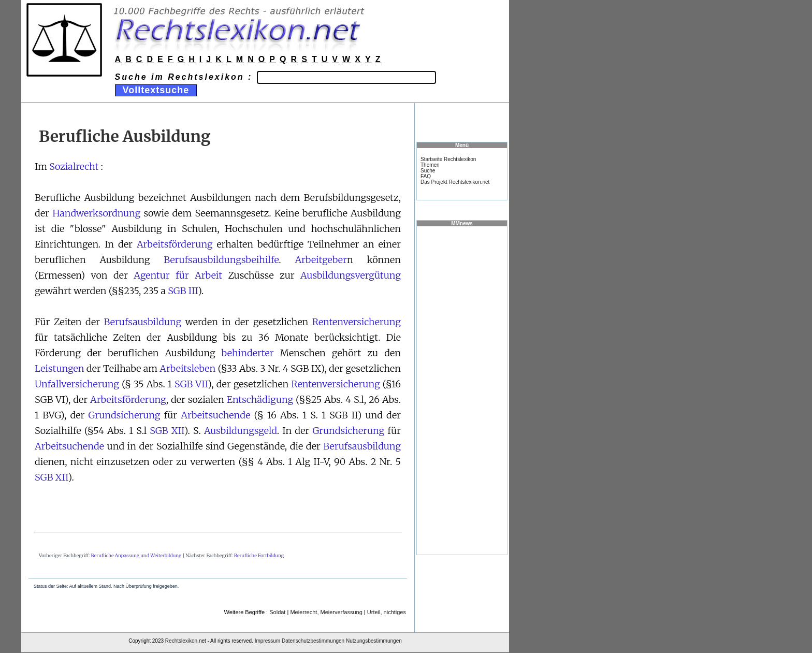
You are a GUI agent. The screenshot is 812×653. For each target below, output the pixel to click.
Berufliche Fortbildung (259, 555)
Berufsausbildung (142, 322)
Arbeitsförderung (175, 244)
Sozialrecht (74, 166)
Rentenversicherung (357, 322)
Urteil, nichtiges (387, 612)
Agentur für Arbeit (178, 275)
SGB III (183, 291)
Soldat (277, 612)
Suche (428, 171)
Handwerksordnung (96, 213)
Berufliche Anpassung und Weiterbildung (136, 555)
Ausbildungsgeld (241, 431)
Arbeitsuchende (215, 415)
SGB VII (191, 384)
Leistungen (59, 368)
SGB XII (167, 431)
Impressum (267, 641)
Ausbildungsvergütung (351, 275)
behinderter (248, 353)
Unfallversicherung (77, 384)
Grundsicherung (125, 415)
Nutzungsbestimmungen (374, 641)
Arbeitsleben (187, 368)
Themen (430, 165)
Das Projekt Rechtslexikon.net (455, 182)
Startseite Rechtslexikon (448, 159)
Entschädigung (260, 400)
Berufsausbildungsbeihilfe (221, 260)
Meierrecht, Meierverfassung (326, 612)
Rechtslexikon (181, 641)
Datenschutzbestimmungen (313, 641)
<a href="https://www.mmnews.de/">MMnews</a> (462, 390)
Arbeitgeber (321, 260)
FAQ (426, 176)
